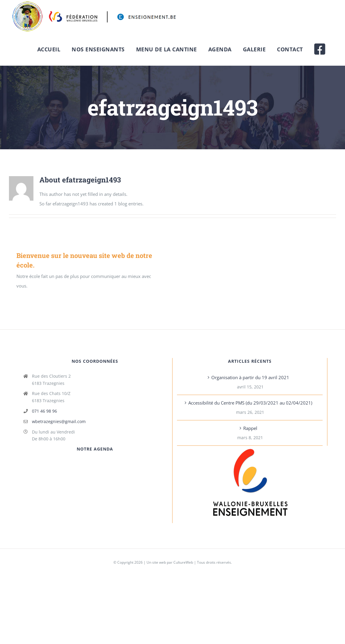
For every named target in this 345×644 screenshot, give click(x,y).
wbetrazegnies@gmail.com (59, 421)
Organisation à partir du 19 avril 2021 (250, 377)
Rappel (250, 428)
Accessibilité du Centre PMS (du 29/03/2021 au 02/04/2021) (250, 403)
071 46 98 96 (44, 411)
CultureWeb (183, 562)
